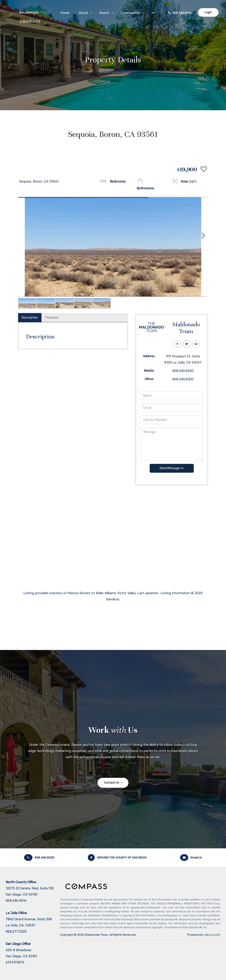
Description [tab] (30, 318)
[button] (153, 13)
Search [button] (105, 13)
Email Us (191, 858)
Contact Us (112, 783)
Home (65, 13)
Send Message (172, 468)
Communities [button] (131, 13)
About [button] (83, 13)
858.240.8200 (182, 13)
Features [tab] (52, 318)
